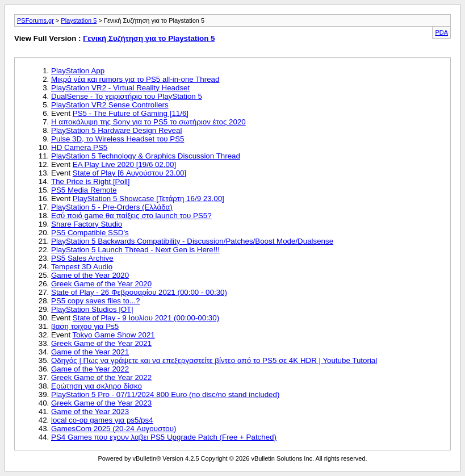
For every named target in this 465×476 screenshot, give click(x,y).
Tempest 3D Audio (82, 267)
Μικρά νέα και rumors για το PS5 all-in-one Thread (135, 79)
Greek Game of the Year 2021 (101, 343)
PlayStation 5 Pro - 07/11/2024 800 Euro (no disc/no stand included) (165, 394)
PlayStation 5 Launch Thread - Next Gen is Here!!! (135, 250)
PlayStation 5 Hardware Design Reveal (116, 130)
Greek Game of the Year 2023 (101, 403)
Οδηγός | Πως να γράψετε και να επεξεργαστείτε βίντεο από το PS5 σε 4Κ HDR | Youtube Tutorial (214, 360)
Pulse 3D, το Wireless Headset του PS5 (118, 139)
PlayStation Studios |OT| (92, 309)
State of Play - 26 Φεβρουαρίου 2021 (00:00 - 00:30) (139, 292)
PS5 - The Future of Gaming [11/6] (131, 113)
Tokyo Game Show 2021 (114, 335)
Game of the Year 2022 (90, 369)
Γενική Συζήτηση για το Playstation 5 (149, 38)
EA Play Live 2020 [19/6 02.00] (124, 164)
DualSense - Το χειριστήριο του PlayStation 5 (127, 96)
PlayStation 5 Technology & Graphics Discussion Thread (146, 156)
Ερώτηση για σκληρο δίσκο (97, 386)
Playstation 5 (79, 20)
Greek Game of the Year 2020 (101, 284)
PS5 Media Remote (84, 190)
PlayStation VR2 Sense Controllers (110, 105)
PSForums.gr (35, 20)
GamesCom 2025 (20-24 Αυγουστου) (114, 429)
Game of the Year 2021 (90, 352)
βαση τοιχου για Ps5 (85, 326)
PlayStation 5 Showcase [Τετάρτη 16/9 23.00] (148, 199)
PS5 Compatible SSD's (90, 233)
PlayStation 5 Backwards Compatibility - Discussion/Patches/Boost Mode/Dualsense (192, 241)
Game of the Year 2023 (90, 412)
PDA (441, 32)
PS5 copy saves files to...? (95, 301)
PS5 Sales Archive (82, 258)
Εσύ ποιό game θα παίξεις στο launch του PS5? (131, 216)
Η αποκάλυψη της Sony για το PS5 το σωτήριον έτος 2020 (148, 122)
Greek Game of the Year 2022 (101, 377)
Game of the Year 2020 (90, 275)
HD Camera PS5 (79, 147)
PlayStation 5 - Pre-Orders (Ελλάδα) (112, 207)
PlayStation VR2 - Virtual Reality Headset (120, 88)
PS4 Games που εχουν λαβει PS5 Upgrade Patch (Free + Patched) (164, 437)
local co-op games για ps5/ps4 (102, 420)
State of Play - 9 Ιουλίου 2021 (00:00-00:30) (146, 318)
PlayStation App (78, 71)
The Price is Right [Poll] (91, 181)
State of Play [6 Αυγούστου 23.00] (129, 173)
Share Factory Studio (87, 224)
